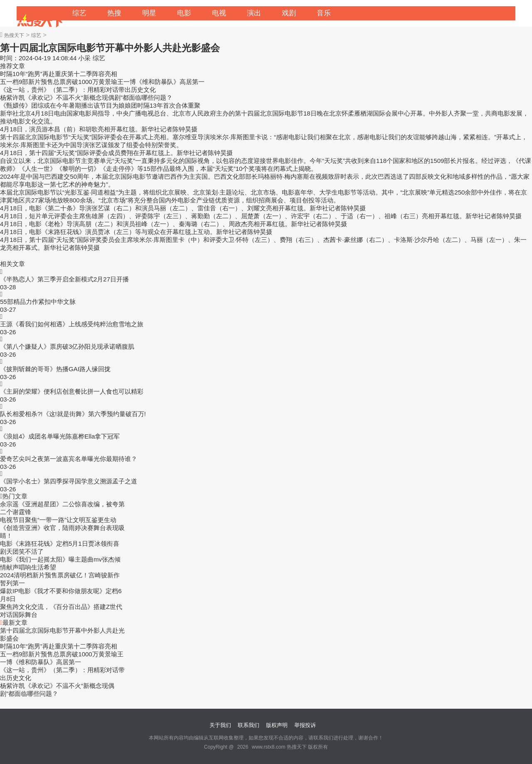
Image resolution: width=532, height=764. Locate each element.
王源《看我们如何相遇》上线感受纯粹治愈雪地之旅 (72, 324)
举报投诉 (305, 725)
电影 (184, 13)
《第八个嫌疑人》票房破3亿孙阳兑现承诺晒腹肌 (67, 346)
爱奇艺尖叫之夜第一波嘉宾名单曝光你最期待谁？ (69, 459)
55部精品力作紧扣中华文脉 (38, 302)
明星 (149, 13)
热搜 (114, 13)
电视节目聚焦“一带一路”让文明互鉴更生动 (58, 520)
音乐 (324, 13)
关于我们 (220, 725)
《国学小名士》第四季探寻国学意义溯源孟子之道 (69, 481)
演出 (254, 13)
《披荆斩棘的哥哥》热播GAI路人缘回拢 (55, 369)
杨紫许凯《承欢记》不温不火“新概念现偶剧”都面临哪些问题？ (86, 97)
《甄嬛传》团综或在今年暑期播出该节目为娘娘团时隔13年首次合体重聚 (100, 105)
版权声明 (277, 725)
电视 (219, 13)
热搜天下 (14, 35)
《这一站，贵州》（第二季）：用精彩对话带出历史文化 (78, 90)
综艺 (79, 13)
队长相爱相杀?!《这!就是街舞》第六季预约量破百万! (73, 414)
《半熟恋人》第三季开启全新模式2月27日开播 (64, 279)
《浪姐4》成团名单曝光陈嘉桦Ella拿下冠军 (60, 436)
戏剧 (289, 13)
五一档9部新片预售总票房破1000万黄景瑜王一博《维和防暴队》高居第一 (102, 82)
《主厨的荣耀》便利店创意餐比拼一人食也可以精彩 (72, 391)
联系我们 (249, 725)
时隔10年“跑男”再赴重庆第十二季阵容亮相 (59, 74)
